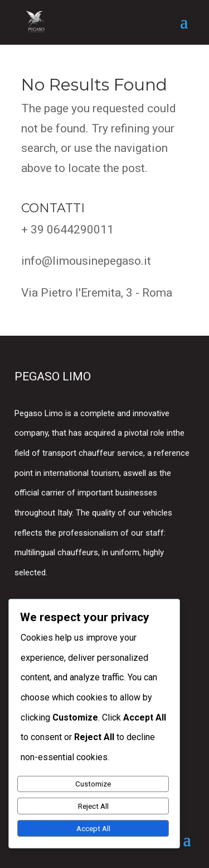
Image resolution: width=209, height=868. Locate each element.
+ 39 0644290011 (67, 230)
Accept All (93, 829)
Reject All (93, 806)
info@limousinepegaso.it (86, 261)
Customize (93, 784)
